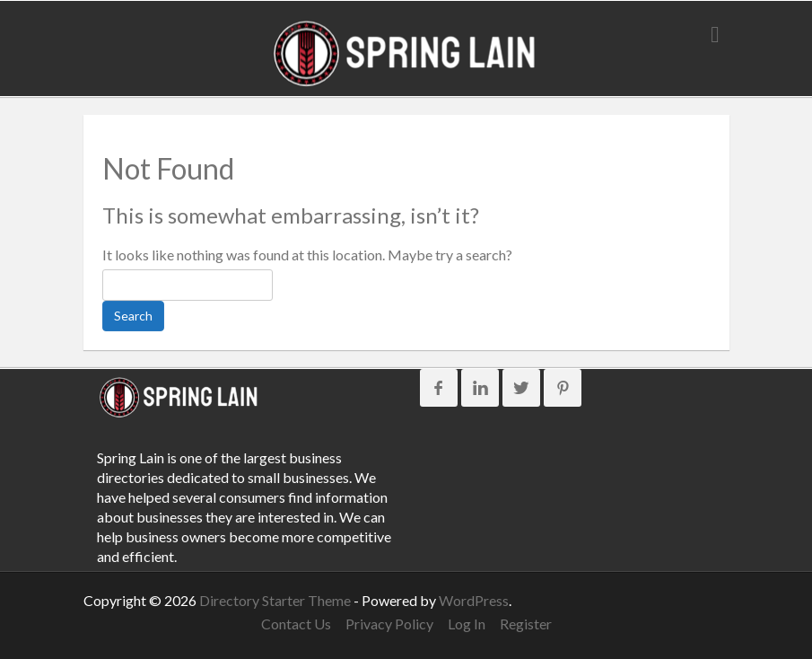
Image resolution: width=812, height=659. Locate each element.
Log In (467, 624)
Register (526, 624)
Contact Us (296, 624)
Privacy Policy (389, 624)
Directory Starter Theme (276, 600)
